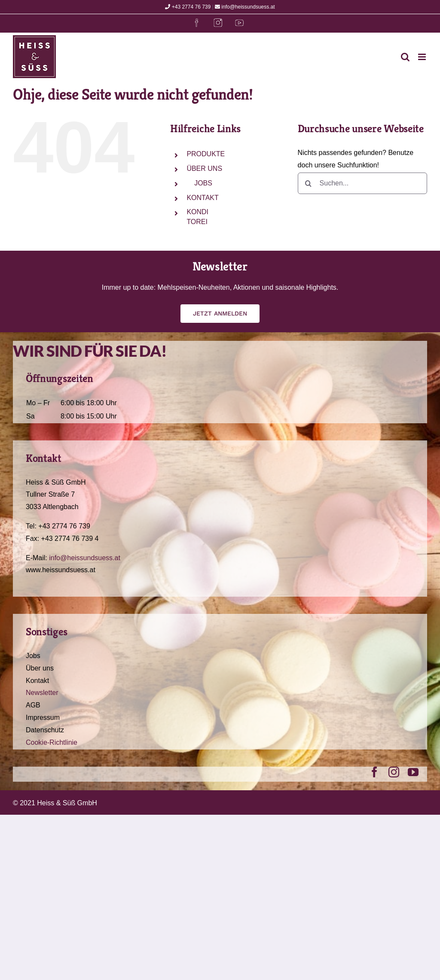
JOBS (203, 183)
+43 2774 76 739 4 (70, 539)
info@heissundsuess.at (245, 7)
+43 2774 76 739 (188, 7)
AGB (33, 705)
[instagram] (394, 772)
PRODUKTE (206, 154)
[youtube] (413, 772)
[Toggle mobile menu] (423, 57)
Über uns (40, 668)
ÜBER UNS (204, 168)
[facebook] (374, 772)
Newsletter (42, 693)
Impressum (43, 718)
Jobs (33, 656)
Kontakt (37, 681)
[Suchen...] (362, 183)
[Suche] (309, 183)
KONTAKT (202, 198)
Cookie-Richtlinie (52, 742)
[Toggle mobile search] (405, 57)
